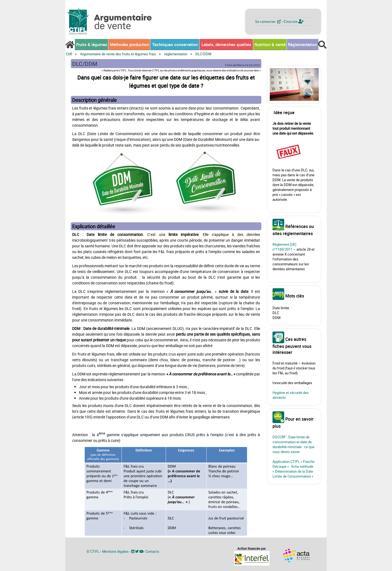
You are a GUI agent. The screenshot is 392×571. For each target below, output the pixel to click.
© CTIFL (93, 551)
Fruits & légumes (92, 44)
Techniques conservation (175, 44)
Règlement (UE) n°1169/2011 (284, 247)
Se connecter (268, 22)
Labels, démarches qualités (226, 44)
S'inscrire (294, 22)
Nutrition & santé (270, 44)
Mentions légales (115, 551)
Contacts (152, 551)
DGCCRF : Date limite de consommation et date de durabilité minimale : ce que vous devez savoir (293, 444)
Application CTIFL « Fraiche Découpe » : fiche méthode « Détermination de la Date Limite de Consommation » (293, 469)
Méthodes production (129, 44)
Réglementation (302, 44)
